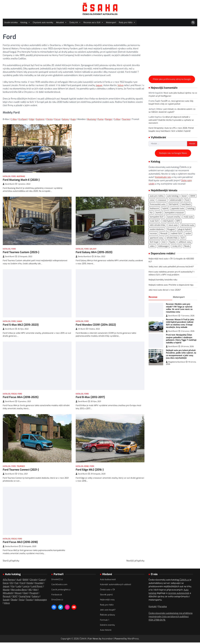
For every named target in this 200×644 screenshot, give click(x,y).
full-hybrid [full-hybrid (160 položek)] (173, 204)
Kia (13, 587)
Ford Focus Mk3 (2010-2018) (20, 543)
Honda (30, 584)
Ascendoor (107, 640)
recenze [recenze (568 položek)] (153, 234)
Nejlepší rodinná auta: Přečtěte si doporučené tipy (171, 285)
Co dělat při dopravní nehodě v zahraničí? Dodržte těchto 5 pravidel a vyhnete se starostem (171, 120)
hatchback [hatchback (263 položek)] (186, 204)
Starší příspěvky (11, 562)
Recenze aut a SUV (93, 22)
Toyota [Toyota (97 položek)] (172, 242)
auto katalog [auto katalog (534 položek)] (173, 196)
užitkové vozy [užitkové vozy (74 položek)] (185, 242)
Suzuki (6, 601)
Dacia (6, 584)
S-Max (117, 119)
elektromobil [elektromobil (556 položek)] (176, 200)
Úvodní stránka (11, 22)
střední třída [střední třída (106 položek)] (172, 238)
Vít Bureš (80, 326)
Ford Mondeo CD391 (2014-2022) (96, 322)
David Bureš (9, 184)
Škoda (14, 601)
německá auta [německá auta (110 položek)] (188, 225)
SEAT (15, 597)
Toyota (29, 601)
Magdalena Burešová (175, 362)
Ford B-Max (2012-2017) (90, 397)
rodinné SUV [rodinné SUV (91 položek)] (176, 234)
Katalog (25, 22)
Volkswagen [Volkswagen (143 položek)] (163, 246)
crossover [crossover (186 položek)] (162, 200)
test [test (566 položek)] (164, 242)
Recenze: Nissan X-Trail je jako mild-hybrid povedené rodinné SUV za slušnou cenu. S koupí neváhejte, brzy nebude (180, 323)
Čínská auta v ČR (107, 591)
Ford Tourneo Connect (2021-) (21, 464)
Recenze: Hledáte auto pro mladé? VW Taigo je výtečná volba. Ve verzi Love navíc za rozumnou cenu (179, 308)
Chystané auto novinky (43, 22)
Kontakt (153, 608)
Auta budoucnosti (108, 581)
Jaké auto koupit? (108, 611)
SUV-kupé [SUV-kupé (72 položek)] (154, 242)
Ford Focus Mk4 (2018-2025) (21, 393)
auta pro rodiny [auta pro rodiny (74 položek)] (157, 196)
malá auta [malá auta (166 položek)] (188, 217)
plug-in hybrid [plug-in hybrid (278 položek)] (184, 229)
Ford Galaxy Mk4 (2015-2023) (94, 251)
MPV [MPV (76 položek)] (178, 221)
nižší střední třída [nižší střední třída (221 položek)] (157, 225)
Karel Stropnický (156, 128)
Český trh (75, 22)
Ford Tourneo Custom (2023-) (21, 250)
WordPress (133, 640)
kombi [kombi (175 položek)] (159, 213)
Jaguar (99, 85)
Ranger (109, 119)
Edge (32, 119)
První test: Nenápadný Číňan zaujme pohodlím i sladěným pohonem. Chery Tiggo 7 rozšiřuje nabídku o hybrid (181, 339)
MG (30, 591)
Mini (35, 591)
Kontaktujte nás (163, 177)
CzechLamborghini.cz (61, 591)
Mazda (6, 591)
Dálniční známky (107, 626)
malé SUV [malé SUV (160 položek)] (154, 221)
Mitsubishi (8, 594)
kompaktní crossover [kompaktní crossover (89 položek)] (175, 213)
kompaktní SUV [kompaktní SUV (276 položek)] (157, 217)
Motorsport (111, 22)
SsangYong (25, 597)
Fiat (17, 584)
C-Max (14, 119)
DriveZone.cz (57, 601)
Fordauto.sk (57, 596)
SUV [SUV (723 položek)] (183, 238)
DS (12, 584)
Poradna (162, 608)
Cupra (42, 581)
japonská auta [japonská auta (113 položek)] (178, 208)
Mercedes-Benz (19, 591)
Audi (19, 581)
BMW (25, 581)
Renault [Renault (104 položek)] (164, 234)
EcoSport (23, 119)
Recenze (153, 297)
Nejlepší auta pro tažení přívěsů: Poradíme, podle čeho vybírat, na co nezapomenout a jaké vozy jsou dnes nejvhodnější (181, 354)
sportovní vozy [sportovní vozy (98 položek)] (156, 238)
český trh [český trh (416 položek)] (177, 246)
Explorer (40, 119)
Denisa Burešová (83, 256)
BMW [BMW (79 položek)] (193, 196)
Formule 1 (105, 621)
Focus (57, 119)
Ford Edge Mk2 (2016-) (90, 468)
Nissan (18, 594)
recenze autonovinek (179, 594)
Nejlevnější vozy (107, 601)
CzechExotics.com (59, 586)
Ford (14, 176)
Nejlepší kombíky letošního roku (163, 280)
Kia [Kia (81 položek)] (151, 213)
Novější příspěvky (135, 562)
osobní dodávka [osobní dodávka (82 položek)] (157, 229)
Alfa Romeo (9, 581)
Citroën (34, 581)
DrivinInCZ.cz (57, 581)
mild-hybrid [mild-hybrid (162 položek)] (168, 221)
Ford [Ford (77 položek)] (187, 200)
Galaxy (65, 119)
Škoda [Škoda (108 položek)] (187, 246)
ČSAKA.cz (184, 581)
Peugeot (34, 594)
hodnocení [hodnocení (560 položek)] (154, 208)
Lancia (26, 587)
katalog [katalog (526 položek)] (191, 208)
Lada (19, 587)
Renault (7, 597)
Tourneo (126, 119)
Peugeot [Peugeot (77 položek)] (171, 229)
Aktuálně (61, 22)
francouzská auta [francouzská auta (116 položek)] (157, 204)
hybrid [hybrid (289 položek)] (165, 208)
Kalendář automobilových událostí (115, 586)
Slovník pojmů (106, 596)
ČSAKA (83, 640)
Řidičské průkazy (107, 616)
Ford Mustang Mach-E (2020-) (21, 180)
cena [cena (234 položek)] (152, 200)
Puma (100, 119)
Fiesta (50, 119)
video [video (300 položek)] (152, 246)
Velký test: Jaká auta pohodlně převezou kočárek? (171, 267)
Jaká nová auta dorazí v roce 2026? (165, 290)
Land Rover (37, 587)
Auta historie (106, 631)
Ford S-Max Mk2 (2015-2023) (21, 322)
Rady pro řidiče (127, 22)
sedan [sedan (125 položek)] (188, 234)
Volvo (120, 85)
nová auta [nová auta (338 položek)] (173, 225)
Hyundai (39, 584)
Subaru (36, 597)
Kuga (73, 119)
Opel (26, 594)
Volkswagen (41, 601)
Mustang (91, 119)
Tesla (21, 601)
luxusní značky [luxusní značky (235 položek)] (174, 217)
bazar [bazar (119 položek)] (184, 196)
